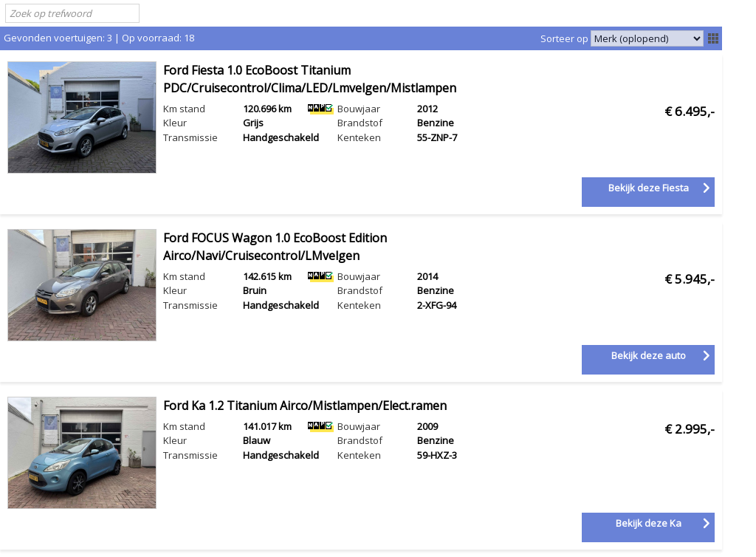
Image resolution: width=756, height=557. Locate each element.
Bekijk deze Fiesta (649, 188)
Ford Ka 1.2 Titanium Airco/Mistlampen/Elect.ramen (305, 406)
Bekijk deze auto (649, 355)
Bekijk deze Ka (649, 523)
